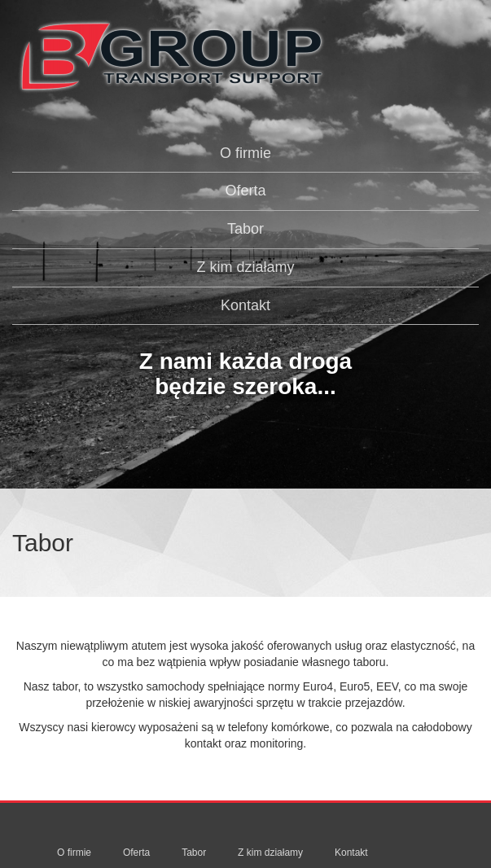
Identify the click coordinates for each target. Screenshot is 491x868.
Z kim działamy (245, 267)
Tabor (245, 229)
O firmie (245, 153)
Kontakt (245, 305)
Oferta (245, 191)
